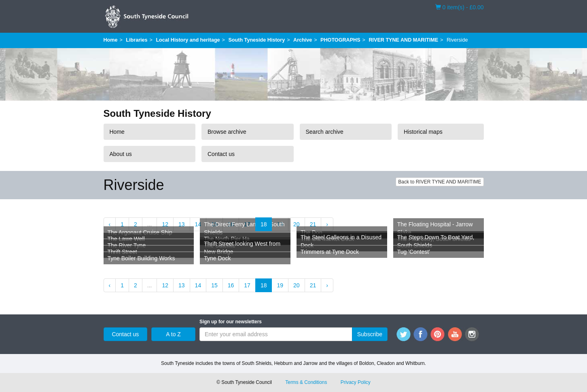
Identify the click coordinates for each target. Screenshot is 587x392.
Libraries (137, 40)
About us (121, 154)
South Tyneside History (256, 40)
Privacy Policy (356, 382)
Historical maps (423, 132)
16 (231, 285)
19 (280, 285)
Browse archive (227, 132)
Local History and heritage (188, 40)
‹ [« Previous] (110, 224)
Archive (303, 40)
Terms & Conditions (306, 382)
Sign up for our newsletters (231, 322)
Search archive (325, 132)
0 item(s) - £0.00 (460, 7)
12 (165, 224)
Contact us (221, 154)
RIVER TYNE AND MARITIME (403, 40)
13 (182, 224)
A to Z (173, 334)
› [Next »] (327, 224)
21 (313, 224)
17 (247, 285)
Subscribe (370, 334)
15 (214, 285)
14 (198, 224)
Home (111, 40)
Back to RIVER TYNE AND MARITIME (440, 182)
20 (297, 224)
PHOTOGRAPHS (340, 40)
